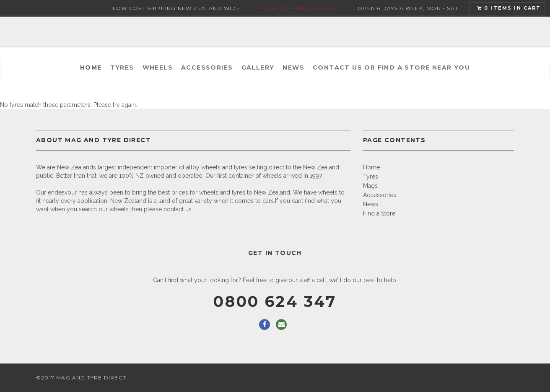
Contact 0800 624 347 (299, 8)
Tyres (122, 67)
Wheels (158, 67)
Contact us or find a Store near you (391, 67)
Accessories (207, 67)
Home (91, 67)
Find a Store (379, 213)
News (293, 67)
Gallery (258, 67)
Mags (370, 186)
